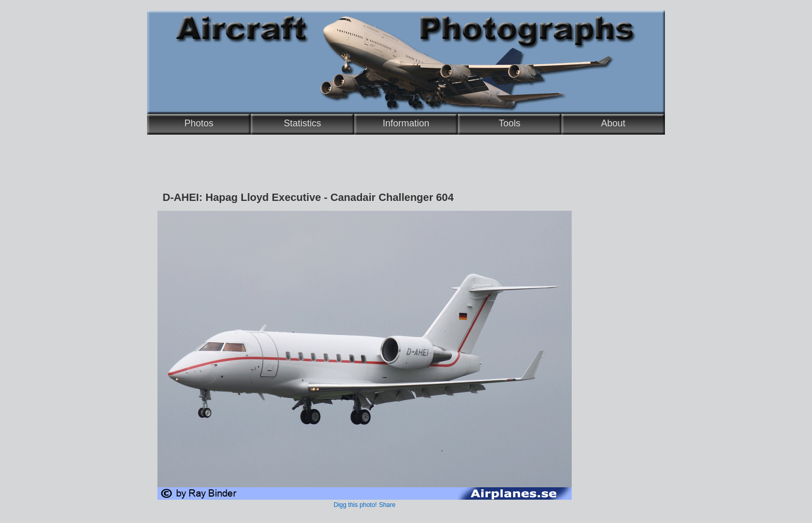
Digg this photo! (355, 505)
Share (387, 505)
